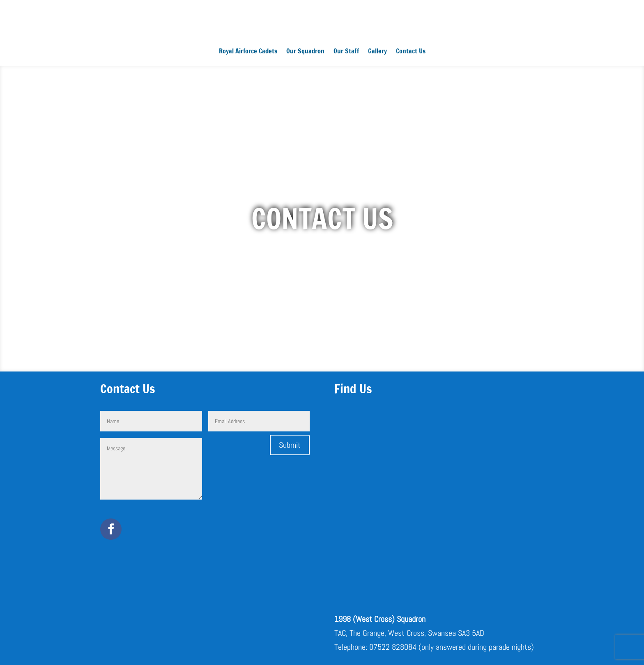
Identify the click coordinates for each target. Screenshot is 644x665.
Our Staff (346, 52)
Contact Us (411, 52)
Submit (290, 445)
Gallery (377, 52)
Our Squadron (305, 52)
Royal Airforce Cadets (248, 52)
